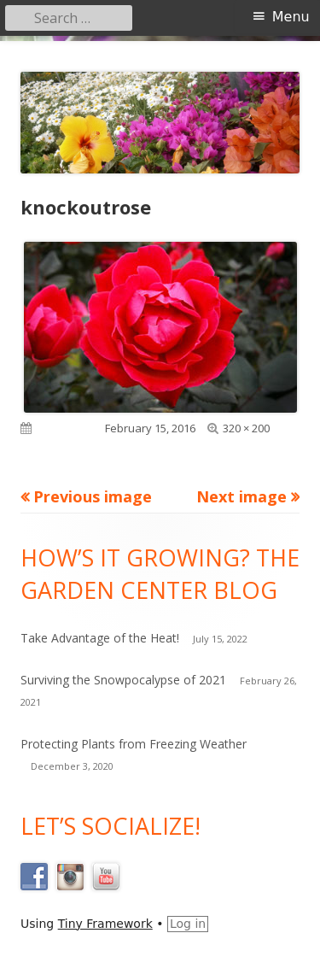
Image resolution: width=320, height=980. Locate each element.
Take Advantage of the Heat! (100, 638)
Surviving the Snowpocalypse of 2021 (123, 680)
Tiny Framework (105, 924)
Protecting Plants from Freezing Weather (134, 744)
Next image (241, 496)
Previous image (93, 496)
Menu (291, 17)
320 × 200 (246, 428)
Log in (188, 924)
